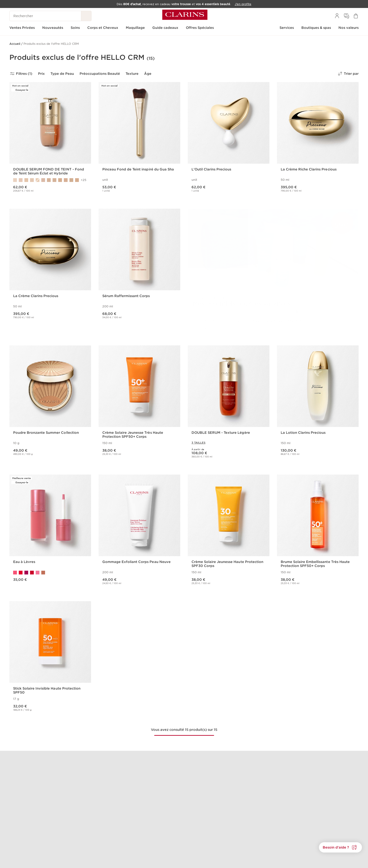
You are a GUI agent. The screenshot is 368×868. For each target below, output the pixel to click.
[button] (340, 847)
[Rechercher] (45, 16)
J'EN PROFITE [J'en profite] (202, 328)
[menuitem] (337, 16)
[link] (273, 273)
